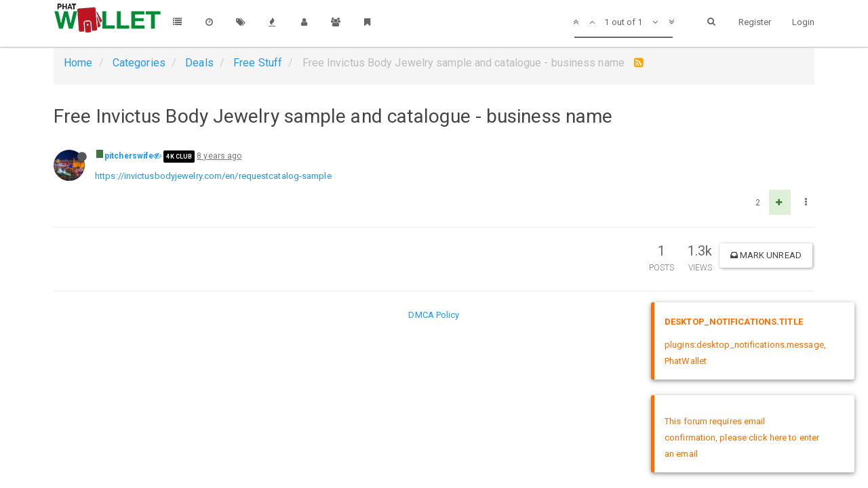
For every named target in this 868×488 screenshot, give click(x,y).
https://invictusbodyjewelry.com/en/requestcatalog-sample (213, 176)
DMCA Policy (434, 315)
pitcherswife (129, 156)
